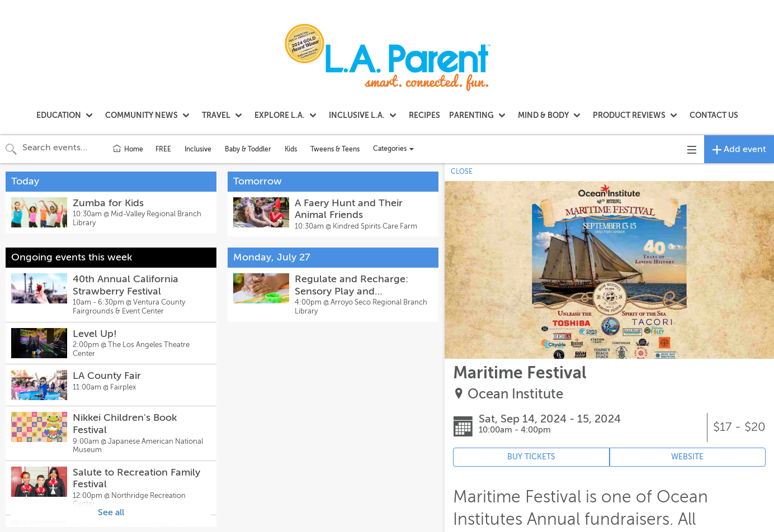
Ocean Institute (515, 394)
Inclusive (198, 149)
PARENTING (471, 115)
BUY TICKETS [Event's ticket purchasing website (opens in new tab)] (531, 457)
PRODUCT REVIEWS (629, 115)
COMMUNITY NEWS (141, 115)
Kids (291, 149)
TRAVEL (216, 115)
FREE (163, 149)
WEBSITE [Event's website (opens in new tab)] (687, 457)
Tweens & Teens (335, 149)
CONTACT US (714, 115)
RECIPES (424, 115)
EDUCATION (59, 115)
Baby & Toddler (248, 149)
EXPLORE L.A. (280, 115)
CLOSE (462, 172)
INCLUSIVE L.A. (357, 115)
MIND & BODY (543, 115)
